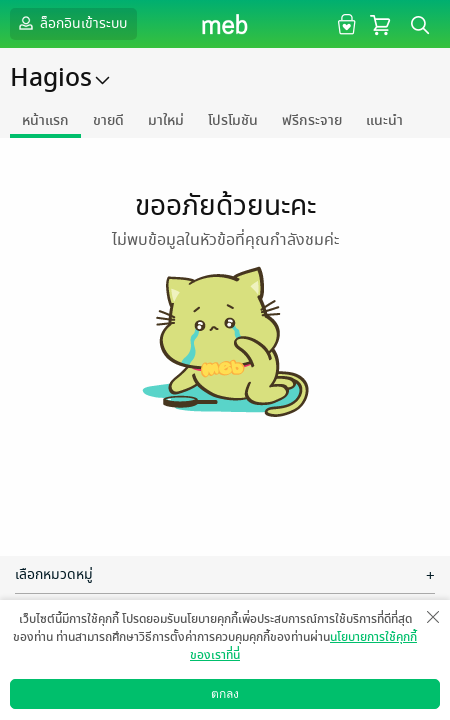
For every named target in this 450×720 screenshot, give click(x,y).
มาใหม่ (166, 120)
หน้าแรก (45, 120)
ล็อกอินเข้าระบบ (71, 23)
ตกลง (225, 694)
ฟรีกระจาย (312, 120)
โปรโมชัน (233, 120)
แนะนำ (384, 120)
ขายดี (108, 120)
